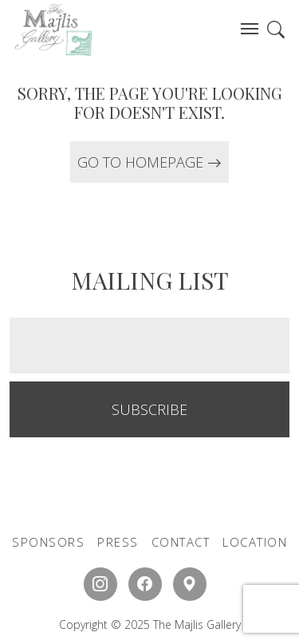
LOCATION (255, 542)
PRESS (118, 542)
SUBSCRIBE (149, 409)
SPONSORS (48, 542)
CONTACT (181, 542)
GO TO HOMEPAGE (149, 162)
